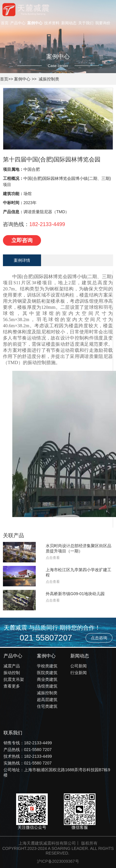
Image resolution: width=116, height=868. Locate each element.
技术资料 (52, 23)
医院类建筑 (47, 673)
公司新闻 (79, 666)
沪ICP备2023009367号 (58, 861)
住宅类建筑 (47, 706)
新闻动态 (69, 23)
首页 (5, 23)
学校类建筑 (47, 666)
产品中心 (18, 23)
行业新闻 (79, 673)
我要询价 (103, 23)
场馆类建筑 (47, 686)
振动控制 (12, 673)
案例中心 (35, 23)
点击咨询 (99, 638)
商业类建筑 (47, 679)
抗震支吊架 (14, 679)
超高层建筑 (47, 700)
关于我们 (86, 23)
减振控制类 (49, 79)
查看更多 (12, 686)
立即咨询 (22, 240)
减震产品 (12, 666)
